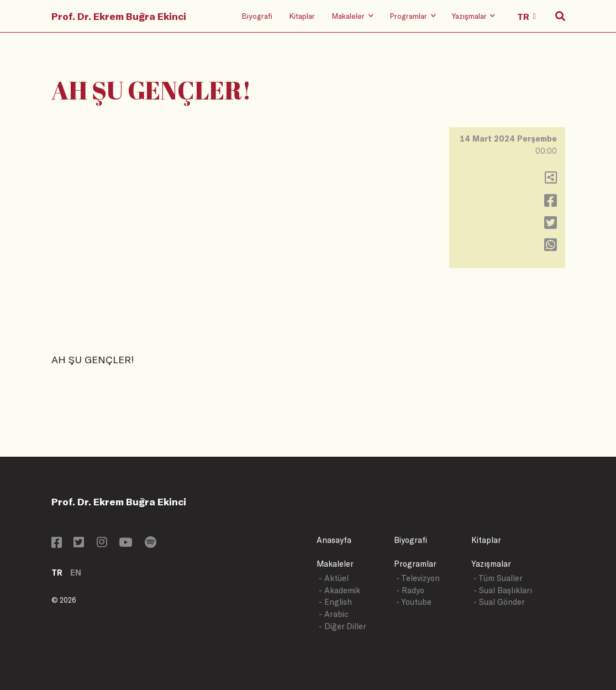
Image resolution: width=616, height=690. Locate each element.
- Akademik (339, 590)
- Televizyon (418, 578)
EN (76, 573)
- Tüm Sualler (498, 578)
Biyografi (257, 16)
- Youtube (414, 602)
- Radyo (410, 590)
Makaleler (335, 564)
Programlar (415, 564)
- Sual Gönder (499, 602)
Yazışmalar (491, 564)
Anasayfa (334, 540)
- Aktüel (334, 578)
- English (335, 602)
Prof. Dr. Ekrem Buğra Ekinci (119, 16)
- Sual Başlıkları (503, 590)
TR (57, 573)
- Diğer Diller (343, 626)
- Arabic (334, 614)
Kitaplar (302, 16)
